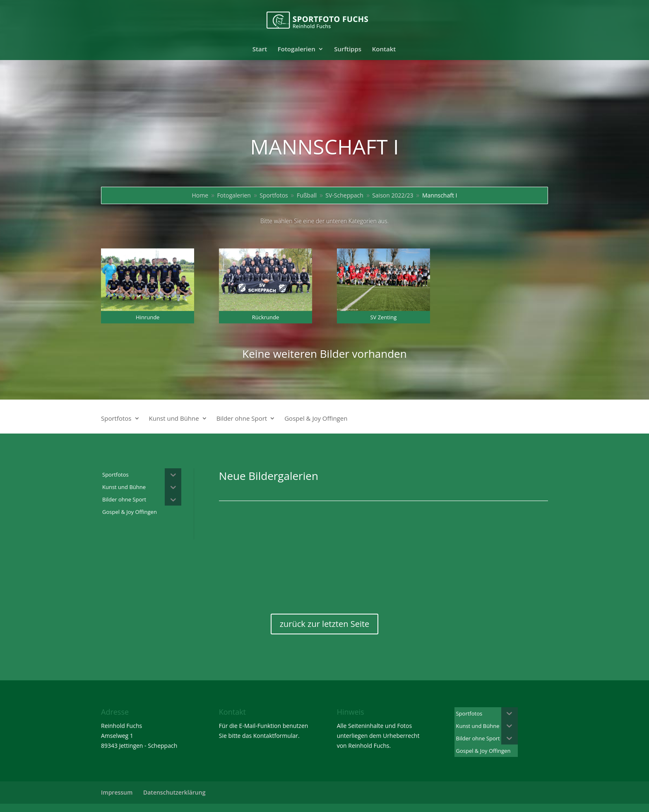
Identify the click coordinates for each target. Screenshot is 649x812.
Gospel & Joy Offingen (316, 419)
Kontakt (384, 49)
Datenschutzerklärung (174, 792)
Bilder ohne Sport (242, 419)
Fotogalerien (297, 49)
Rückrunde (266, 317)
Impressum (117, 792)
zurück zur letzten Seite (325, 624)
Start (260, 49)
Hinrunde (148, 317)
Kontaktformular (276, 736)
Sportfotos (116, 419)
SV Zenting (383, 317)
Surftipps (348, 49)
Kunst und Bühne (174, 419)
